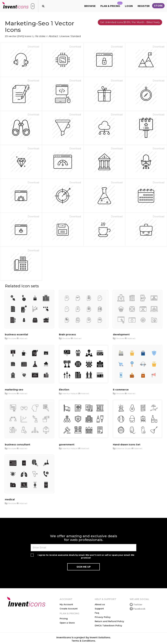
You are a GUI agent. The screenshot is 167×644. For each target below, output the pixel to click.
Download (33, 47)
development (121, 335)
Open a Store (67, 623)
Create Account (69, 609)
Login (129, 6)
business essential (16, 335)
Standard (76, 36)
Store (158, 6)
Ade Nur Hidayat (70, 393)
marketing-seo (14, 390)
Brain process (67, 335)
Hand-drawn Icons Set (127, 445)
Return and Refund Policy (109, 621)
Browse (90, 6)
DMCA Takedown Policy (108, 625)
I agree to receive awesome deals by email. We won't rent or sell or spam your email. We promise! (86, 556)
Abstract (53, 36)
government (67, 445)
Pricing (64, 618)
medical (10, 499)
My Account (66, 604)
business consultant (18, 445)
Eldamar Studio (124, 448)
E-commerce (121, 390)
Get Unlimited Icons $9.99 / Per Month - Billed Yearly (130, 22)
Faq (97, 613)
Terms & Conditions (83, 641)
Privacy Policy (103, 617)
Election (64, 390)
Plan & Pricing (111, 5)
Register (144, 6)
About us (100, 604)
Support (99, 609)
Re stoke (40, 36)
